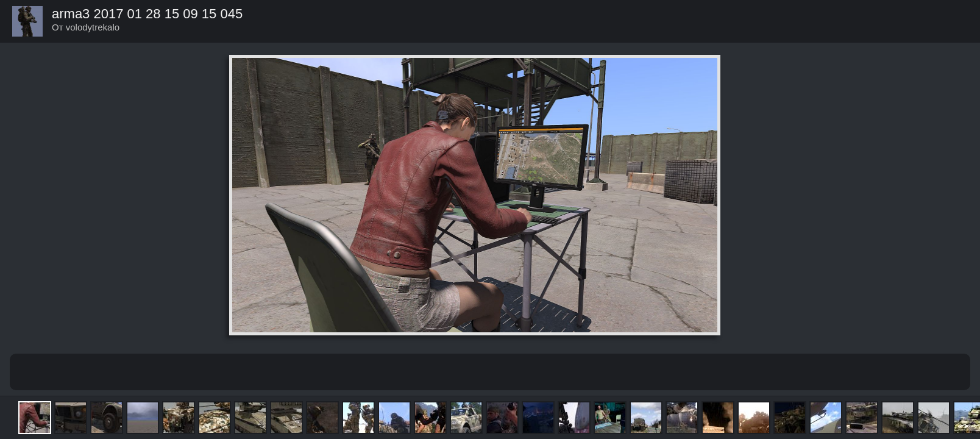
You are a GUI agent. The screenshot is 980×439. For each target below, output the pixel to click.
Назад (959, 21)
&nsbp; (448, 372)
